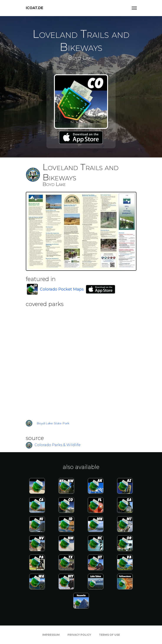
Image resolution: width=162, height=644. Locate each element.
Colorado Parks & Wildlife (57, 445)
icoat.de (34, 8)
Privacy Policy (79, 635)
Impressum (51, 635)
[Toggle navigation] (134, 8)
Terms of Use (109, 635)
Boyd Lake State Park (53, 423)
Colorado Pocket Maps (62, 289)
